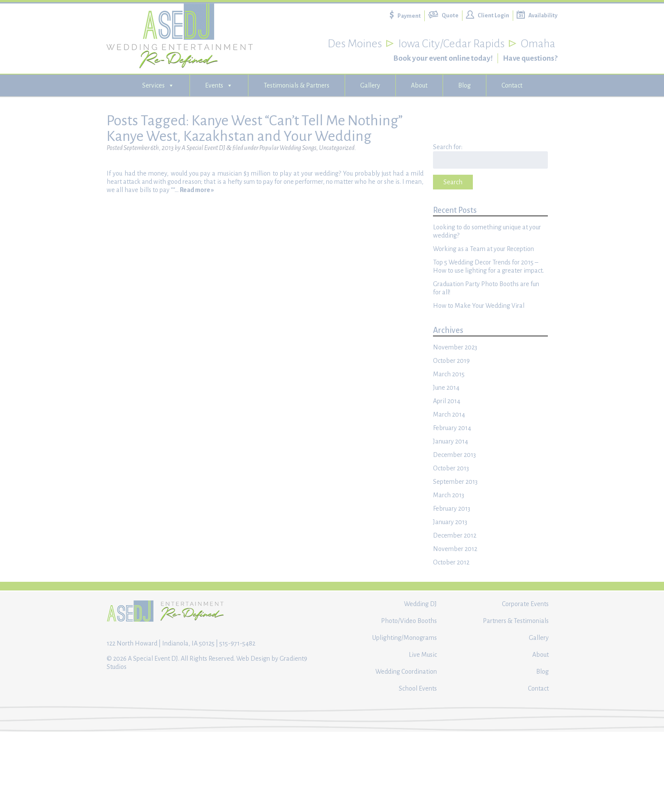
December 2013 (454, 455)
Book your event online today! (443, 58)
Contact (512, 85)
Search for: (448, 147)
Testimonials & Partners (296, 85)
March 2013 (449, 495)
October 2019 (451, 361)
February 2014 (452, 428)
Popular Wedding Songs (288, 148)
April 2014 (447, 401)
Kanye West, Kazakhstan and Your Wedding (239, 136)
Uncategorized (337, 148)
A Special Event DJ (203, 148)
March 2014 (449, 414)
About (419, 85)
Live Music (423, 655)
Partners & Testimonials (516, 621)
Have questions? (530, 58)
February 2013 (452, 509)
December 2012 (455, 535)
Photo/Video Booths (409, 621)
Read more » (197, 190)
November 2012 (455, 549)
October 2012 (451, 562)
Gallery (370, 85)
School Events (418, 688)
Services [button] (158, 85)
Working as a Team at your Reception (483, 249)
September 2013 (455, 482)
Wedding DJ (420, 604)
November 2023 (455, 347)
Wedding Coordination (406, 672)
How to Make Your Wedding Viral (479, 306)
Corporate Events (525, 604)
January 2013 (450, 522)
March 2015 (449, 374)
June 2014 (446, 388)
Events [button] (219, 85)
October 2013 (451, 468)
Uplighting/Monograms (405, 638)
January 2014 (451, 441)
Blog (464, 85)
